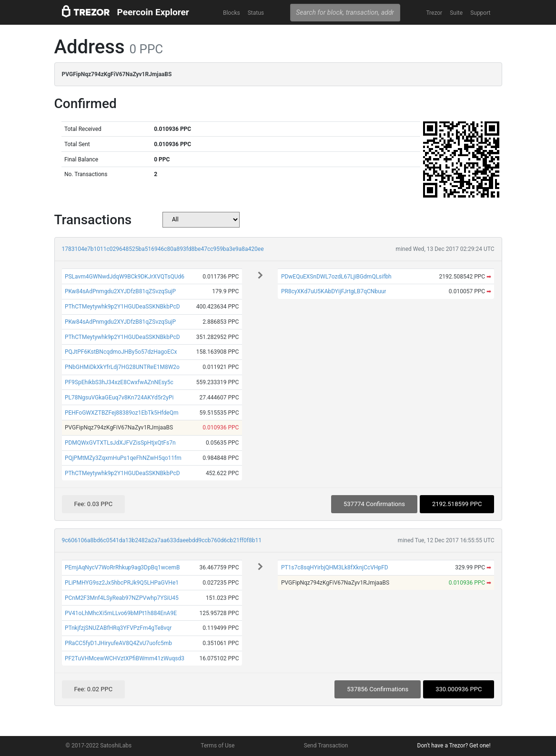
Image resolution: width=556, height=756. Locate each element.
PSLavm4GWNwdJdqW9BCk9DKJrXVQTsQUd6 (125, 277)
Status (256, 13)
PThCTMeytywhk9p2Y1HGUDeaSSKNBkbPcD (122, 307)
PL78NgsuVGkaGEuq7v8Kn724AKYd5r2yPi (119, 398)
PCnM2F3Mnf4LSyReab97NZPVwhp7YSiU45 (122, 598)
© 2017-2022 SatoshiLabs (99, 746)
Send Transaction (326, 746)
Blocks (232, 13)
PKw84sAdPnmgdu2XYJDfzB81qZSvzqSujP (120, 291)
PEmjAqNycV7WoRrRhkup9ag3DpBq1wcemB (122, 567)
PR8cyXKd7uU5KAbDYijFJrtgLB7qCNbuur (334, 291)
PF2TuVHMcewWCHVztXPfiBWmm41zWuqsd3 (125, 658)
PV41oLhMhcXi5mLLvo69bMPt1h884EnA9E (121, 613)
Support (480, 13)
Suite (456, 13)
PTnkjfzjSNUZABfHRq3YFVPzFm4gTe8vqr (118, 628)
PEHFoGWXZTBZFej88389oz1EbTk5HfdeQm (122, 413)
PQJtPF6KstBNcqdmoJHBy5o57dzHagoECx (121, 352)
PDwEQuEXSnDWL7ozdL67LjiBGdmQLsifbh (336, 277)
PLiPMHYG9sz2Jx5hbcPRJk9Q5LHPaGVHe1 (122, 583)
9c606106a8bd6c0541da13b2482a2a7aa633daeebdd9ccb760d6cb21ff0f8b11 (162, 540)
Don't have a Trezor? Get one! (454, 746)
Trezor (434, 13)
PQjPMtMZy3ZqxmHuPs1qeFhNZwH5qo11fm (123, 458)
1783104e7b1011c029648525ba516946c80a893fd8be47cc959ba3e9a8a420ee (163, 249)
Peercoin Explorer (153, 12)
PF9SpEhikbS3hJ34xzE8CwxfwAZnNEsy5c (119, 382)
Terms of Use (217, 746)
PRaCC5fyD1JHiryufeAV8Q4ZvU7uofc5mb (118, 643)
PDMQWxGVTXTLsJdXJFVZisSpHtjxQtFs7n (120, 443)
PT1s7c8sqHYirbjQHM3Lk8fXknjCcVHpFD (335, 567)
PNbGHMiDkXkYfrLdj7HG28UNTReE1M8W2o (122, 367)
